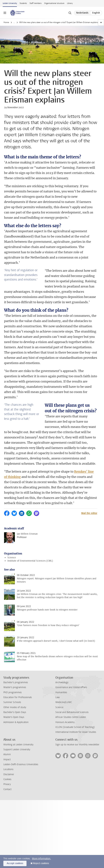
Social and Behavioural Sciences (72, 712)
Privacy (7, 784)
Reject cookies (41, 863)
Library (70, 3)
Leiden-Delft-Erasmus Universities (21, 764)
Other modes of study (15, 707)
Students (23, 3)
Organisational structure (54, 3)
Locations (8, 769)
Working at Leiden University (18, 745)
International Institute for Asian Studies (76, 732)
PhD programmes (12, 692)
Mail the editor (89, 513)
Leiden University (10, 3)
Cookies (7, 779)
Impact (7, 759)
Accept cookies (15, 863)
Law (58, 697)
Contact (7, 789)
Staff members (36, 3)
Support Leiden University (17, 750)
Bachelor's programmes (16, 682)
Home (6, 22)
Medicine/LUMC (64, 702)
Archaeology (62, 682)
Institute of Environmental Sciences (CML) (30, 561)
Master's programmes (15, 687)
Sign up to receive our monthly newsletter (77, 745)
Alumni (7, 754)
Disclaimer (9, 774)
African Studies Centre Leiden (71, 717)
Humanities (61, 692)
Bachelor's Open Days (15, 712)
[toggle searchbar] (70, 13)
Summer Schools (12, 702)
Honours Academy (65, 722)
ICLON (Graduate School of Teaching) (75, 727)
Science (12, 558)
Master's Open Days (14, 717)
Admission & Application (16, 722)
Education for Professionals (18, 697)
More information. (41, 859)
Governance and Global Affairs (71, 687)
